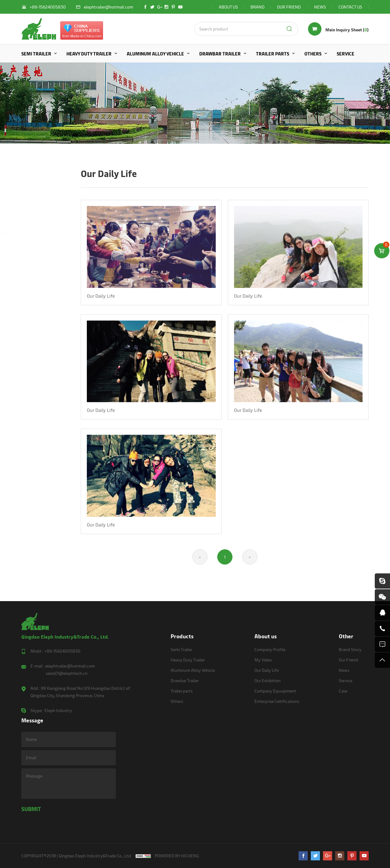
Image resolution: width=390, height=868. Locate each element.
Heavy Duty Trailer (89, 53)
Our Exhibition (33, 207)
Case (343, 691)
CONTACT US (350, 7)
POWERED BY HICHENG (177, 856)
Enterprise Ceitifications (43, 232)
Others (313, 53)
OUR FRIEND (289, 7)
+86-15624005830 (62, 651)
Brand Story (350, 649)
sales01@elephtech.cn (67, 673)
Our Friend (348, 660)
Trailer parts (273, 53)
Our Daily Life (35, 195)
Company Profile (36, 170)
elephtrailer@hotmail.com (70, 666)
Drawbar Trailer (220, 53)
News (344, 670)
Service (346, 53)
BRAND (257, 7)
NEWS (320, 7)
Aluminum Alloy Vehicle (155, 53)
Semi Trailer (36, 53)
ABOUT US (228, 7)
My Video (29, 183)
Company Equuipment (41, 220)
